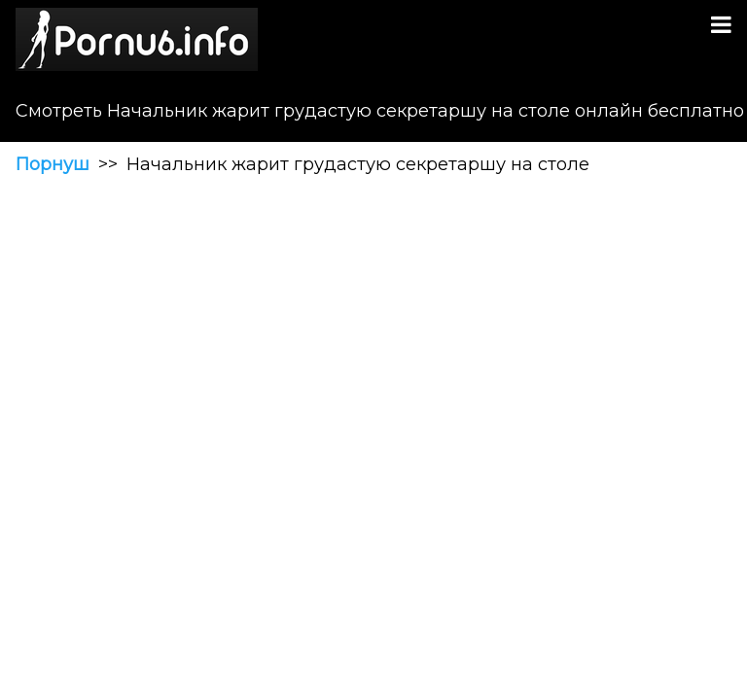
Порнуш (53, 164)
